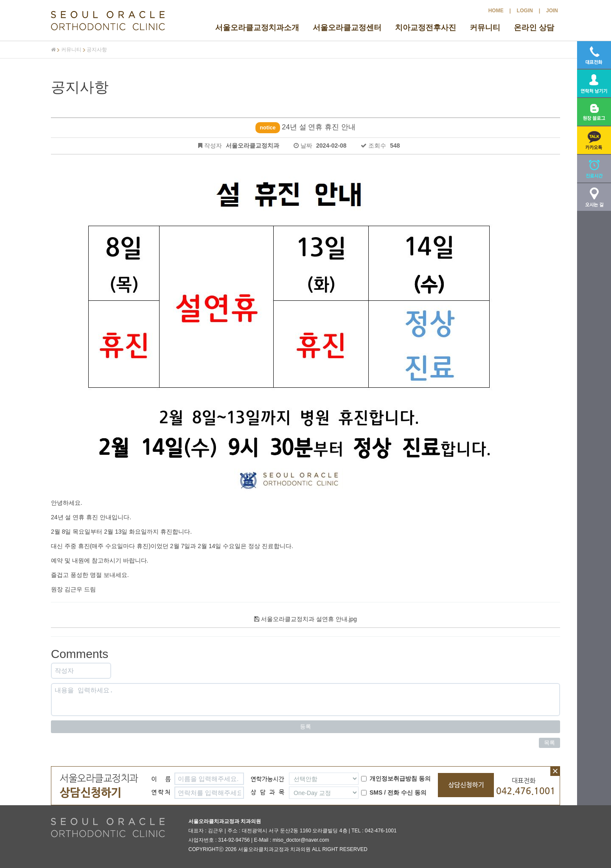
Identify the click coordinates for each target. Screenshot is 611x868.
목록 (549, 743)
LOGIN (525, 11)
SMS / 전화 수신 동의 (394, 792)
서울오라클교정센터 (347, 28)
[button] (594, 140)
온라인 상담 (534, 28)
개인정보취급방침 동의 (396, 778)
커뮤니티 (485, 28)
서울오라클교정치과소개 (257, 28)
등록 (305, 727)
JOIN (552, 11)
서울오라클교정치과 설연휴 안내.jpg (305, 619)
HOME (496, 11)
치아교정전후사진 (426, 28)
